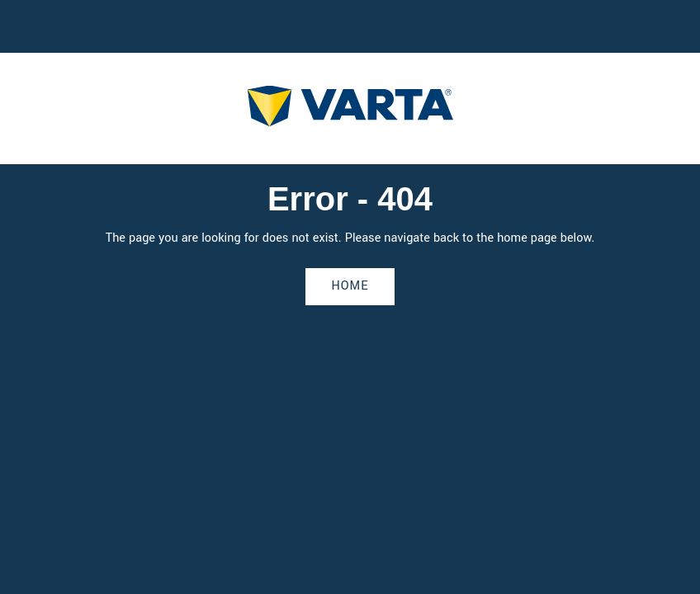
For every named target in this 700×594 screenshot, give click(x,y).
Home (350, 286)
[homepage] (350, 108)
